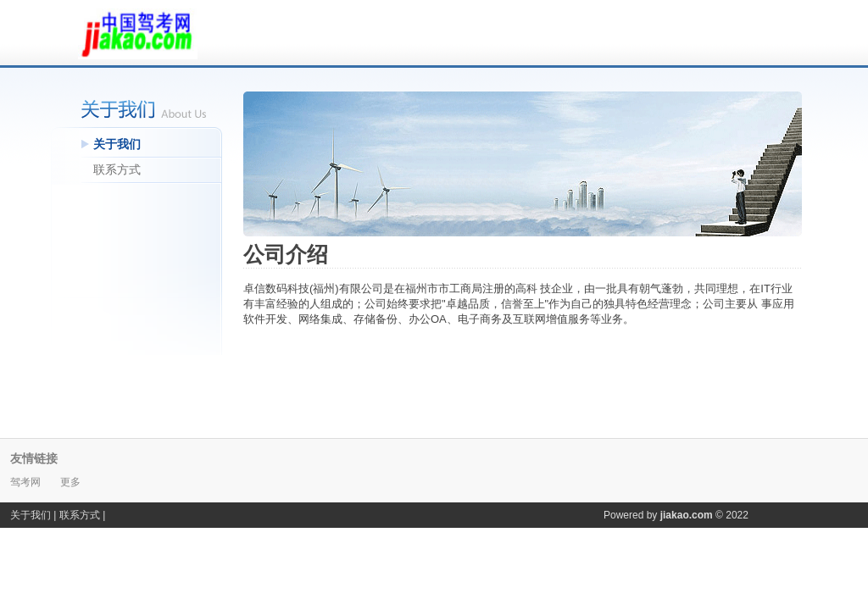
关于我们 (117, 144)
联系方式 (117, 169)
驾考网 (27, 482)
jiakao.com (687, 515)
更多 (70, 482)
